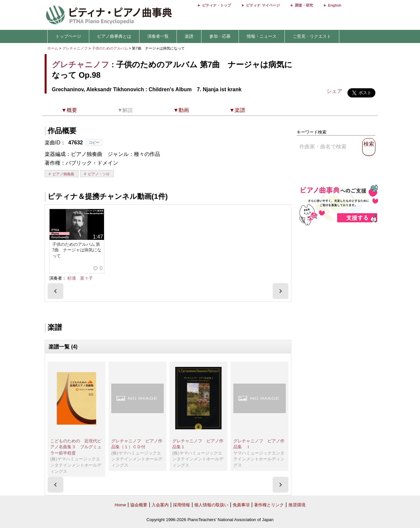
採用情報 (181, 505)
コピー (94, 142)
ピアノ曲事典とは (114, 36)
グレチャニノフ (75, 48)
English (335, 5)
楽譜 (189, 36)
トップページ (68, 36)
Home (120, 505)
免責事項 (241, 505)
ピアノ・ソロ (99, 174)
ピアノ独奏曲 (63, 174)
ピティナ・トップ (217, 5)
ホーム (53, 48)
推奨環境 (297, 505)
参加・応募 (220, 36)
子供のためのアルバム (110, 48)
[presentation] (55, 291)
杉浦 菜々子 (80, 278)
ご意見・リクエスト (312, 36)
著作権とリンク (269, 505)
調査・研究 (304, 5)
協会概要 (139, 505)
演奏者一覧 (158, 36)
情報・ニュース (262, 36)
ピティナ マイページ (263, 5)
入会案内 (160, 505)
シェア (334, 91)
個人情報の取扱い (211, 505)
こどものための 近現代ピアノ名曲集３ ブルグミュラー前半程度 (76, 447)
